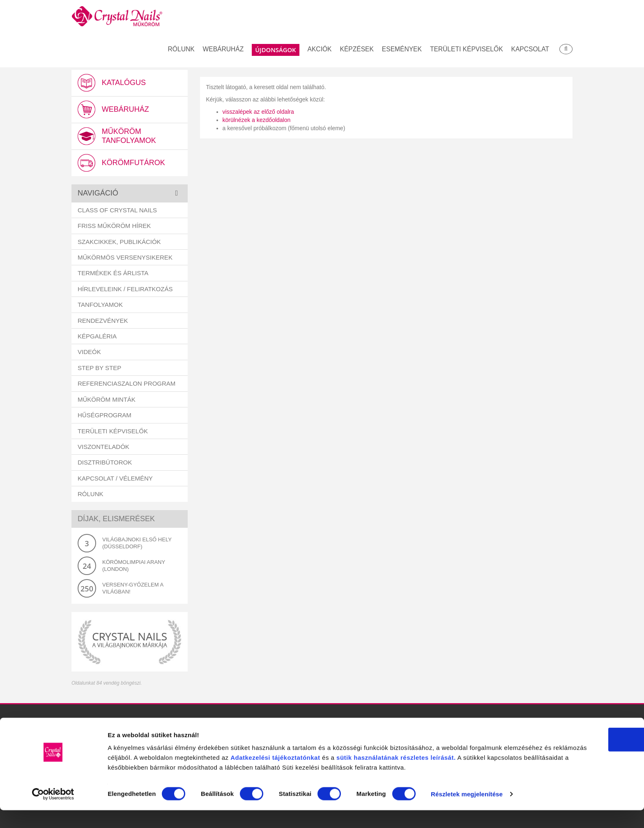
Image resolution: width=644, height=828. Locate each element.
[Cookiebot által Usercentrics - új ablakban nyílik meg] (53, 812)
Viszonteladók (103, 448)
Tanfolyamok (100, 306)
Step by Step (99, 369)
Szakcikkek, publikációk (119, 243)
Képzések (357, 49)
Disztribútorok (105, 464)
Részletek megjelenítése (144, 812)
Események (402, 49)
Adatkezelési (369, 753)
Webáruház (223, 49)
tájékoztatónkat (414, 753)
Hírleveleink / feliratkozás (125, 291)
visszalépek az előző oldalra (258, 112)
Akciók (320, 49)
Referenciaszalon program (126, 385)
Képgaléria (97, 338)
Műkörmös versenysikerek (125, 259)
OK (576, 735)
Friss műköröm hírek (114, 227)
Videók (89, 353)
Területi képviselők (467, 49)
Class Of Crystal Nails (117, 212)
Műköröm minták (107, 401)
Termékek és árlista (113, 275)
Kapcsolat (530, 49)
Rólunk (181, 49)
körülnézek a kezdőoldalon (257, 120)
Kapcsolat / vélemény (115, 480)
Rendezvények (103, 322)
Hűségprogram (105, 417)
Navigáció (98, 195)
